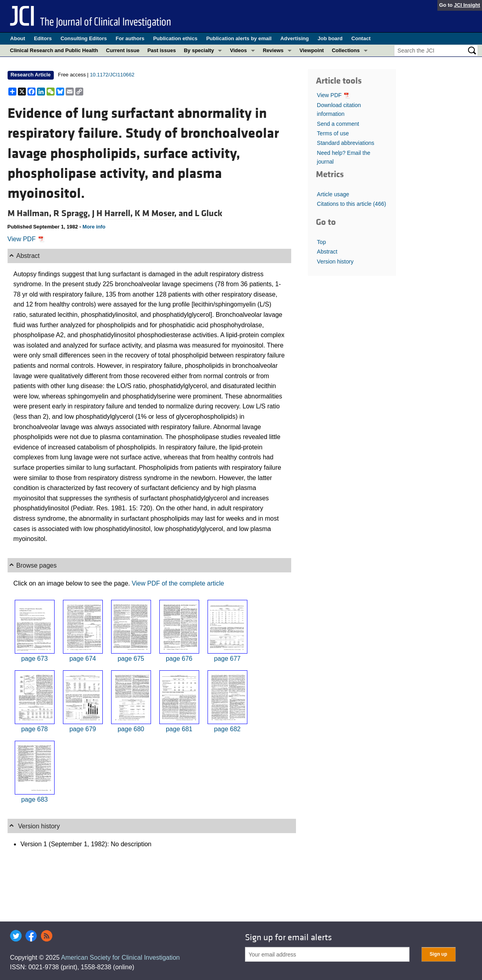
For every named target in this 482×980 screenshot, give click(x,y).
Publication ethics (175, 38)
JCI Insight (467, 5)
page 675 (131, 659)
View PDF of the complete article (178, 583)
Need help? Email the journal (344, 157)
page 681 (179, 729)
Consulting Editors (84, 38)
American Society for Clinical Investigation (120, 958)
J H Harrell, (113, 213)
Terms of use (333, 133)
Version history (335, 262)
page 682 (227, 729)
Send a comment (338, 124)
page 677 (227, 659)
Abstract (327, 252)
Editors (43, 38)
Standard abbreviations (346, 143)
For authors (130, 38)
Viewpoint (312, 50)
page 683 (34, 799)
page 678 (34, 729)
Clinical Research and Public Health (54, 50)
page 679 (83, 729)
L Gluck (209, 213)
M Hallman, (30, 213)
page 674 (83, 659)
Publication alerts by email (239, 38)
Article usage (333, 194)
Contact (361, 38)
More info (94, 227)
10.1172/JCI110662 (112, 75)
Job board (330, 38)
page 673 (34, 659)
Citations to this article (352, 204)
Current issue (123, 50)
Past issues (162, 50)
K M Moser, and (165, 213)
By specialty (199, 50)
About (18, 38)
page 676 (179, 659)
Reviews (273, 50)
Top (322, 242)
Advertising (295, 38)
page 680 (131, 729)
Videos (238, 50)
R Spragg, (73, 213)
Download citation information (339, 109)
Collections (346, 50)
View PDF (26, 239)
